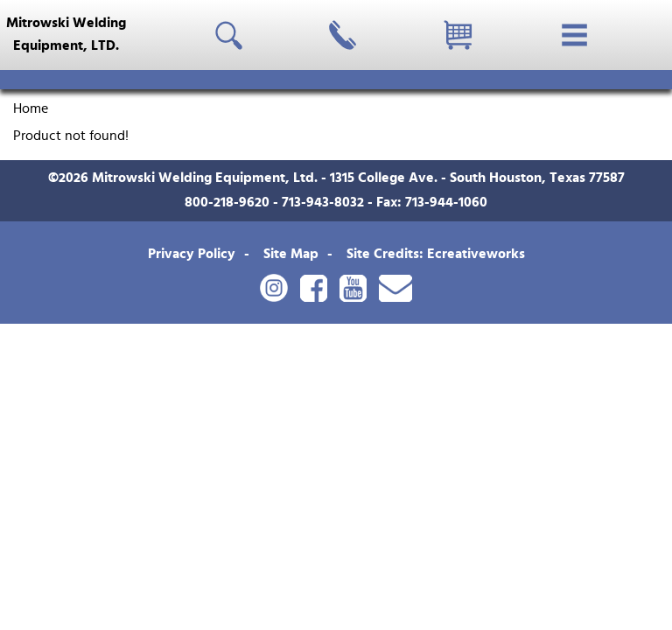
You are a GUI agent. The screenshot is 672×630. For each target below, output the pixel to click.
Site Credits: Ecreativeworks (436, 254)
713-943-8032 (323, 202)
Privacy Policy (192, 254)
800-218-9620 (227, 202)
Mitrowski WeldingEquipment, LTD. (66, 34)
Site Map (291, 254)
